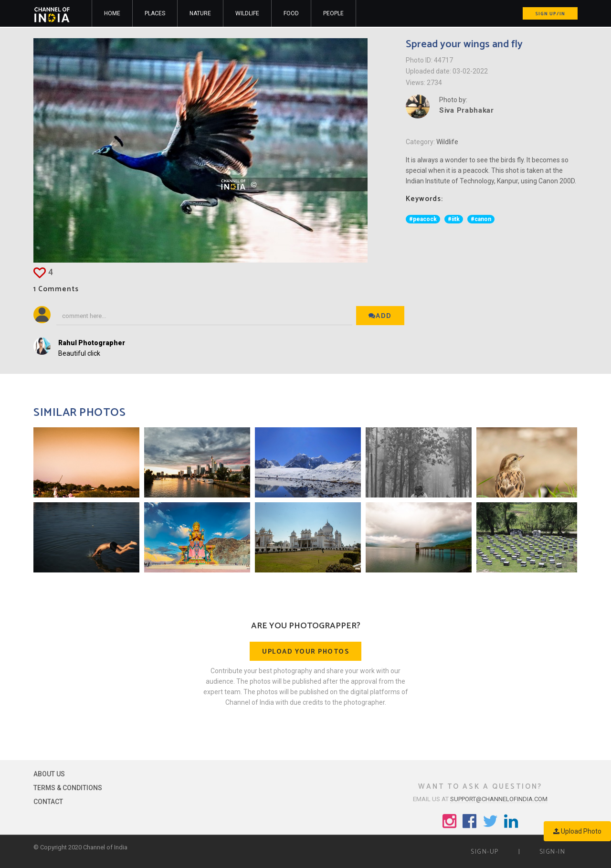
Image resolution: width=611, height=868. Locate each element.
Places (155, 13)
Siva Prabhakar (467, 110)
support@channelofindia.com (499, 799)
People (333, 13)
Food (291, 13)
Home (112, 13)
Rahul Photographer (92, 343)
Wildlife (247, 13)
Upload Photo (577, 831)
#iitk (454, 219)
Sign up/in (550, 14)
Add (380, 316)
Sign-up (485, 852)
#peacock (423, 219)
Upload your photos (305, 652)
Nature (200, 13)
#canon (481, 219)
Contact (48, 802)
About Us (49, 774)
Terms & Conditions (68, 788)
